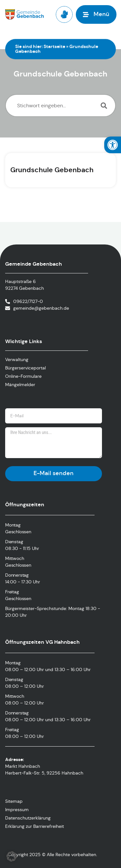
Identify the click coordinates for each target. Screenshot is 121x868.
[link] (113, 145)
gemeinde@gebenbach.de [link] (41, 308)
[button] (12, 856)
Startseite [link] (54, 46)
